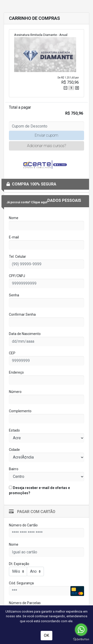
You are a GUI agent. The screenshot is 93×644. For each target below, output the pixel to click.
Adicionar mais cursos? (46, 146)
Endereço (16, 372)
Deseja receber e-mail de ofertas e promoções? (39, 490)
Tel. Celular (17, 257)
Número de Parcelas (25, 603)
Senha (14, 295)
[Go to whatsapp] (81, 630)
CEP (12, 353)
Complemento (20, 411)
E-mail (14, 237)
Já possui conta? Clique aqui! (27, 202)
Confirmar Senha (22, 314)
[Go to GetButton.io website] (81, 639)
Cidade (14, 450)
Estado (14, 430)
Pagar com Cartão (32, 512)
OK (46, 635)
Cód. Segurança (21, 583)
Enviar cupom (46, 135)
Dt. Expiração (19, 564)
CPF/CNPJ (17, 276)
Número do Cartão (23, 525)
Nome (14, 218)
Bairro (14, 469)
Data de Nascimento (25, 334)
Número (15, 392)
